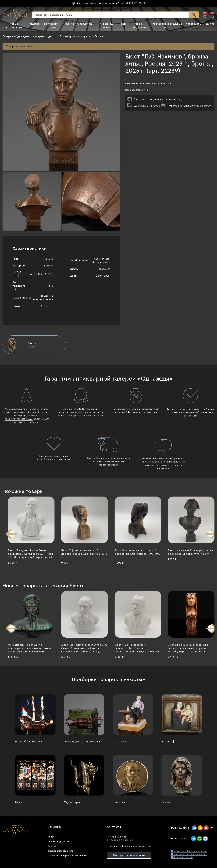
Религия (69, 24)
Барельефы (169, 742)
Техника (209, 24)
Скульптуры (72, 802)
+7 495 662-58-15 (117, 837)
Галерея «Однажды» (16, 36)
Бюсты (99, 36)
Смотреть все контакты (129, 855)
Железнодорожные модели (82, 742)
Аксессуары (194, 24)
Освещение (85, 24)
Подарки (33, 24)
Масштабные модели (29, 742)
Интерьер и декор (44, 36)
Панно (19, 802)
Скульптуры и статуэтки (75, 36)
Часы (123, 24)
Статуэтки (119, 742)
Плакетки (119, 802)
